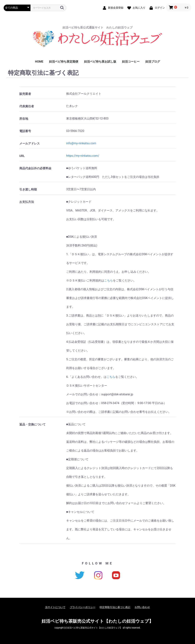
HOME (39, 62)
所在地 (24, 119)
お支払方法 (27, 202)
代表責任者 (27, 106)
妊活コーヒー (131, 62)
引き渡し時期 (28, 189)
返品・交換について (32, 424)
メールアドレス (30, 143)
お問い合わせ (142, 607)
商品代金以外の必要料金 (35, 168)
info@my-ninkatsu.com (81, 143)
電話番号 (25, 131)
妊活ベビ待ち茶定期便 (64, 62)
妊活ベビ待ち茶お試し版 (100, 62)
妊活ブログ (153, 62)
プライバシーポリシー (83, 607)
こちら (109, 280)
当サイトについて (55, 607)
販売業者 (25, 94)
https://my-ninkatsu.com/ (83, 156)
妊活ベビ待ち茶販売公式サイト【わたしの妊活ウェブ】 (97, 621)
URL (22, 156)
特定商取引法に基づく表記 (115, 607)
